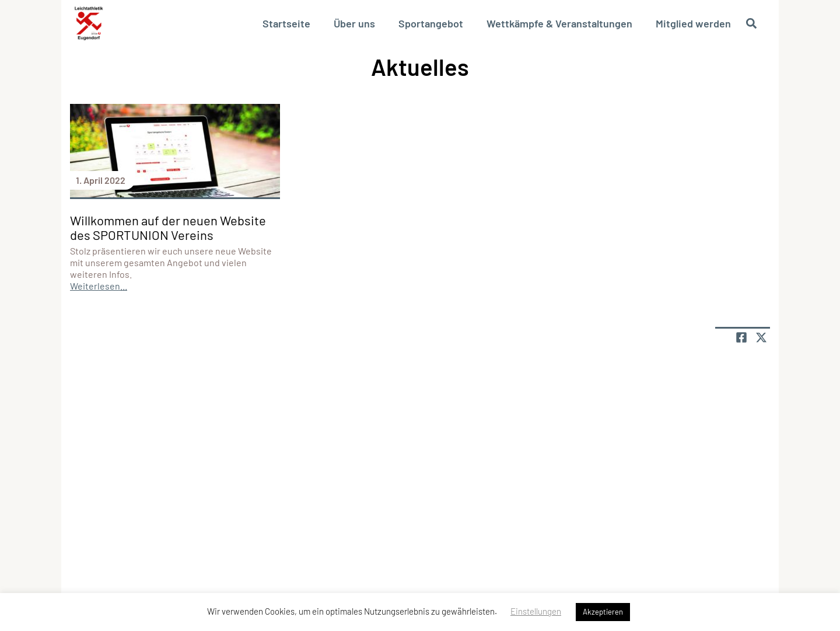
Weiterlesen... (99, 286)
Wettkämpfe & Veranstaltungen (559, 23)
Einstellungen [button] (536, 611)
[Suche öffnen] (751, 23)
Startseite (286, 23)
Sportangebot (431, 23)
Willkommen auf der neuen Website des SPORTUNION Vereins (168, 227)
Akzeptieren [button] (603, 612)
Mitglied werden (693, 23)
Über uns (354, 23)
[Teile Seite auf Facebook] (741, 337)
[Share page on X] (761, 337)
